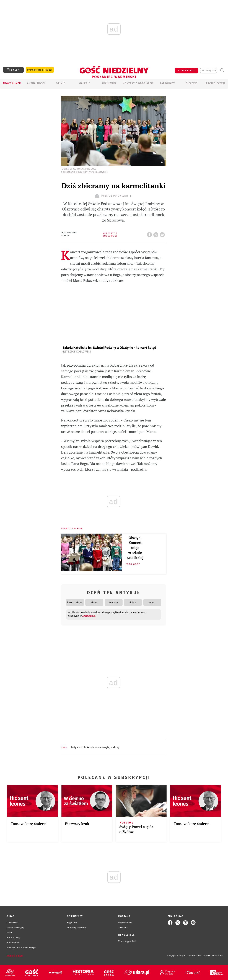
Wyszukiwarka (222, 70)
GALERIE (85, 83)
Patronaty (167, 83)
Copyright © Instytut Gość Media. (182, 956)
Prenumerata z (40, 70)
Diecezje (192, 83)
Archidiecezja (216, 83)
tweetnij (157, 234)
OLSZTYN (74, 747)
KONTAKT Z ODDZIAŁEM (138, 83)
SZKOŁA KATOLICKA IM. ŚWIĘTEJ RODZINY (99, 747)
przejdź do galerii (114, 196)
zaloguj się (208, 71)
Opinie (60, 83)
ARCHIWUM (109, 83)
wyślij (163, 234)
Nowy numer (12, 83)
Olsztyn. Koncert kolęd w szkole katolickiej (135, 548)
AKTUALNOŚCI (36, 83)
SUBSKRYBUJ (186, 71)
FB (150, 234)
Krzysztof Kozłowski (76, 352)
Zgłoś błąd (15, 956)
